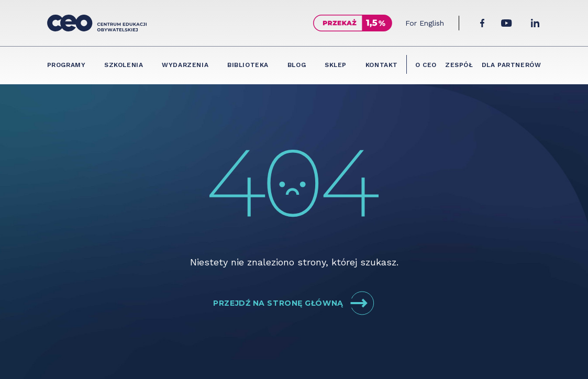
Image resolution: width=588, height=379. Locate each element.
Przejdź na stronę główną (294, 303)
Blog (297, 65)
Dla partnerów (512, 65)
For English (425, 23)
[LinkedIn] (535, 23)
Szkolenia (124, 65)
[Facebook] (482, 23)
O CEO (426, 65)
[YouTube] (506, 23)
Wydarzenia (185, 65)
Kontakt (382, 65)
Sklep (336, 65)
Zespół (459, 65)
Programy (66, 65)
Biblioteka (248, 65)
